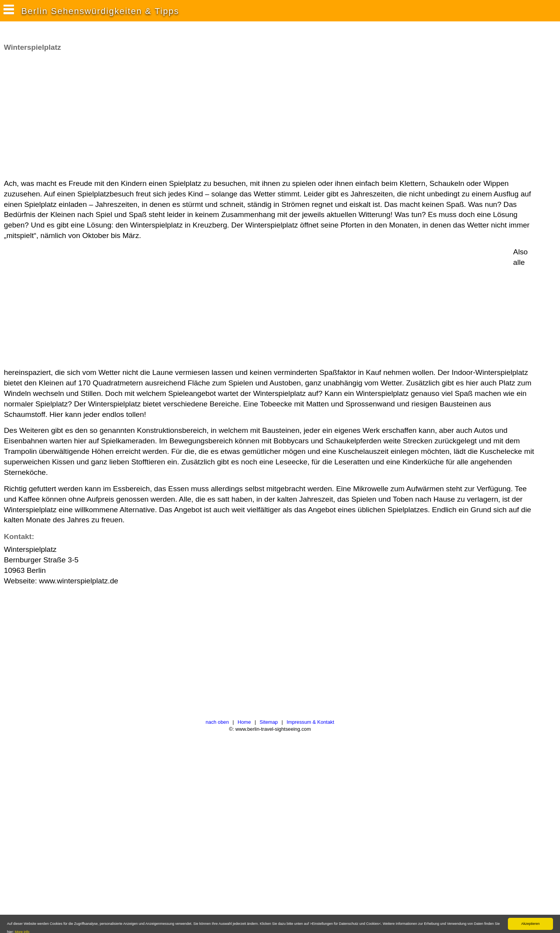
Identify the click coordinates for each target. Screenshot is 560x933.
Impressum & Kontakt (310, 722)
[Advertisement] (145, 116)
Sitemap (269, 722)
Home (244, 722)
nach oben (217, 722)
